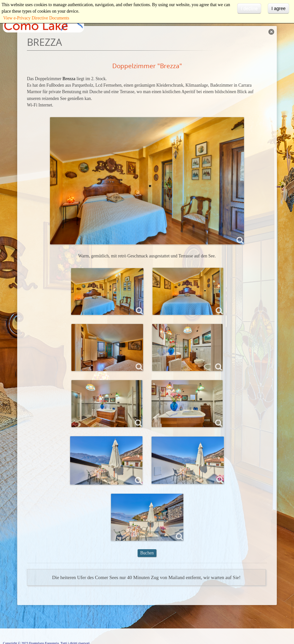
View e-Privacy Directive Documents (36, 18)
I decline (249, 8)
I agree (278, 8)
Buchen (147, 553)
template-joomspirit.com (292, 615)
